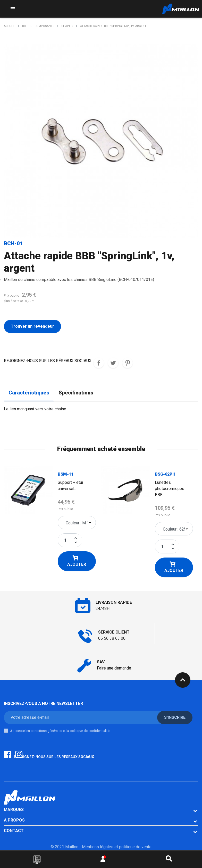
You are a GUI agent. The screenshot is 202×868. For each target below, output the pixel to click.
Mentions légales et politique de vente (117, 847)
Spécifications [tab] (76, 393)
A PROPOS (14, 820)
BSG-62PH (165, 474)
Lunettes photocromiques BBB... (170, 489)
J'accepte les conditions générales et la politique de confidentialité (60, 731)
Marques (14, 810)
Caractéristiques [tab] (29, 393)
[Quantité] (65, 540)
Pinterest (128, 363)
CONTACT (14, 831)
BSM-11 (66, 474)
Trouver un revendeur (32, 326)
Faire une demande (114, 668)
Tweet (113, 363)
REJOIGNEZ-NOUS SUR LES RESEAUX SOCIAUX (99, 363)
